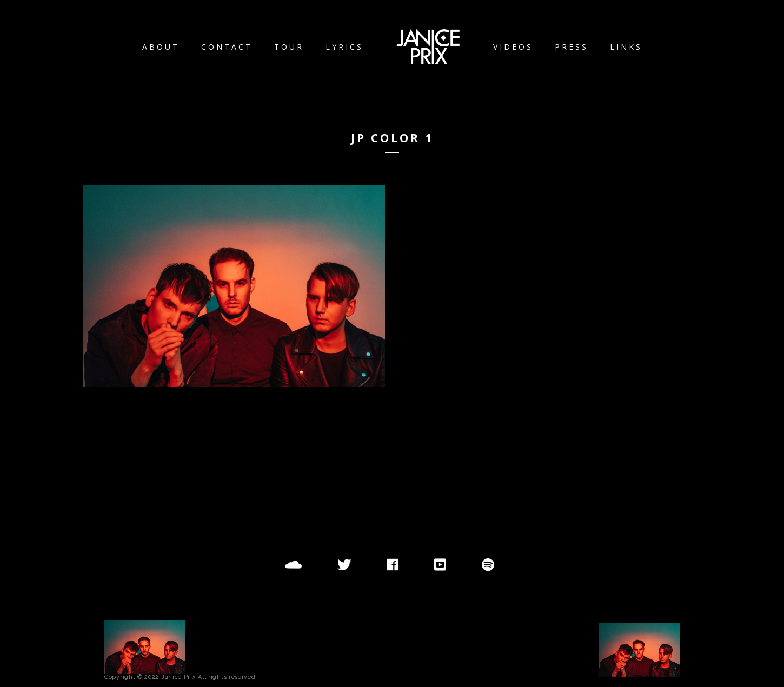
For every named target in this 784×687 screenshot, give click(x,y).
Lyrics (344, 47)
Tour (289, 47)
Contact (227, 47)
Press (572, 47)
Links (626, 47)
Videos (513, 47)
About (161, 47)
